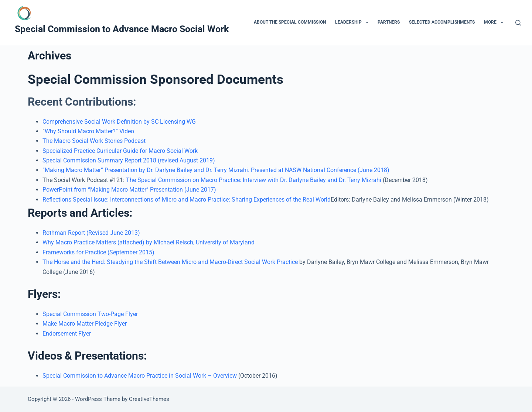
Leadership (353, 23)
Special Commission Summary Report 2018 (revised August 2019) (129, 160)
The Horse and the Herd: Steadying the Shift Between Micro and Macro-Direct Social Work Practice (170, 262)
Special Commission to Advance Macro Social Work (122, 29)
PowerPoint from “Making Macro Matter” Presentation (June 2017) (129, 190)
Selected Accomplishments (442, 22)
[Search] (518, 23)
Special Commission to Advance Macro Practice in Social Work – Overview (140, 376)
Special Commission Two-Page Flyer (90, 314)
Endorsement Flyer (67, 334)
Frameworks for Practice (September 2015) (98, 252)
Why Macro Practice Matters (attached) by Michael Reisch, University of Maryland (149, 242)
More (495, 23)
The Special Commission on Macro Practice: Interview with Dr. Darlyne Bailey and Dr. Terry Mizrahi (254, 180)
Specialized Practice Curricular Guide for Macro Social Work (122, 151)
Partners (389, 22)
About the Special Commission (290, 22)
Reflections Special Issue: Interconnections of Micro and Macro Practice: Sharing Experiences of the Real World (187, 200)
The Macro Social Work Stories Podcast (94, 141)
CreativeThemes (149, 399)
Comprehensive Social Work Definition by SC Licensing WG (119, 122)
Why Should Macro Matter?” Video (89, 131)
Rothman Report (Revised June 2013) (91, 233)
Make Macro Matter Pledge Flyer (85, 324)
